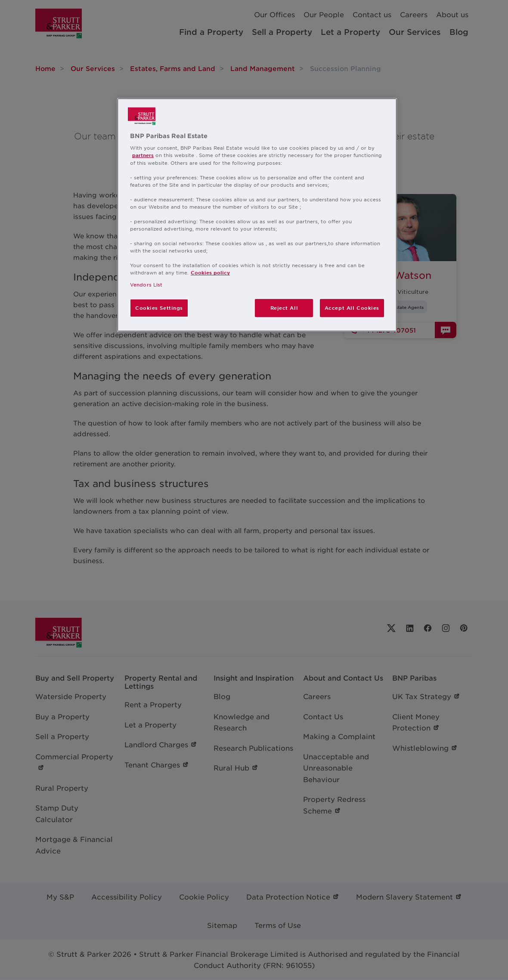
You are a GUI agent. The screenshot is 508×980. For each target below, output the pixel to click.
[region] (257, 215)
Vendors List (146, 284)
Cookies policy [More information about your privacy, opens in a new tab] (210, 272)
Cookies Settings (159, 308)
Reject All (284, 308)
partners (143, 155)
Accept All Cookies (352, 308)
